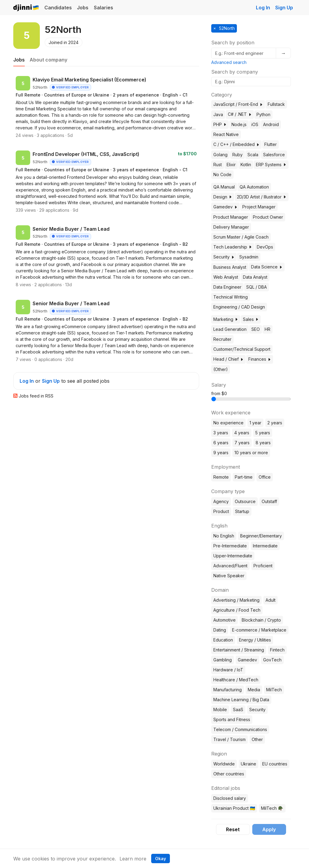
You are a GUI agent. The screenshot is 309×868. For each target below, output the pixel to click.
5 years (263, 433)
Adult (271, 600)
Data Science (267, 267)
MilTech (274, 690)
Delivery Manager (231, 227)
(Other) (221, 369)
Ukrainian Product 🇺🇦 (234, 808)
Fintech (277, 650)
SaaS (238, 710)
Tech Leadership (233, 247)
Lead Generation (230, 329)
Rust (218, 165)
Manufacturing (228, 690)
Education (223, 640)
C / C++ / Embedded (236, 144)
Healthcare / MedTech (236, 680)
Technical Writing (231, 297)
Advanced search (229, 62)
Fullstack (276, 104)
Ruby (237, 155)
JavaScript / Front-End (238, 104)
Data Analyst (255, 277)
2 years (275, 423)
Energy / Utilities (255, 640)
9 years (221, 453)
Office (265, 477)
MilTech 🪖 (272, 808)
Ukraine (248, 764)
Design (223, 197)
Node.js (239, 124)
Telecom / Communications (240, 729)
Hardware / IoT (228, 670)
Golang (220, 155)
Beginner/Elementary (261, 536)
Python (263, 114)
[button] (261, 105)
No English (224, 536)
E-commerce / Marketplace (259, 630)
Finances (260, 359)
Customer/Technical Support (242, 349)
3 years (221, 433)
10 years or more (251, 453)
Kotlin (246, 165)
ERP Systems (271, 165)
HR (268, 329)
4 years (242, 433)
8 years (263, 443)
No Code (222, 174)
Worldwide (224, 764)
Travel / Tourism (229, 739)
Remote (221, 477)
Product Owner (268, 217)
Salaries (104, 8)
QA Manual (224, 187)
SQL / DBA (256, 287)
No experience (228, 423)
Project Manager (259, 207)
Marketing (226, 319)
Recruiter (222, 339)
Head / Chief (228, 359)
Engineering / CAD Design (239, 307)
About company (48, 60)
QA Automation (254, 187)
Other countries (229, 774)
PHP (220, 124)
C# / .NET (240, 114)
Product (221, 511)
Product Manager (231, 217)
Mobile (220, 710)
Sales (251, 319)
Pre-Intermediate (230, 546)
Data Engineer (227, 287)
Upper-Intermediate (233, 556)
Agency (221, 501)
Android (271, 124)
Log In (263, 8)
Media (254, 690)
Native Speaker (229, 576)
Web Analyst (226, 277)
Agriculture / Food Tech (237, 610)
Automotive (225, 620)
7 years (242, 443)
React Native (226, 134)
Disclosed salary (230, 798)
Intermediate (265, 546)
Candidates (58, 8)
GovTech (272, 660)
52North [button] (226, 28)
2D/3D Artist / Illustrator (262, 197)
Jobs (83, 8)
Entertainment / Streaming (239, 650)
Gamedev (225, 207)
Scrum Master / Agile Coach (241, 237)
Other (257, 739)
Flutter (271, 144)
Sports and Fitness (232, 719)
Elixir (231, 165)
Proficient (263, 566)
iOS (255, 124)
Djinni (26, 8)
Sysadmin (249, 257)
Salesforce (274, 155)
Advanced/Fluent (230, 566)
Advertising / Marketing (236, 600)
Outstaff (269, 501)
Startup (242, 511)
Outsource (245, 501)
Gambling (223, 660)
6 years (221, 443)
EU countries (275, 764)
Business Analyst (230, 267)
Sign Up (284, 8)
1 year (255, 423)
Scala (253, 155)
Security (224, 257)
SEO (256, 329)
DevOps (265, 247)
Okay (161, 858)
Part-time (244, 477)
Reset (233, 829)
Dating (220, 630)
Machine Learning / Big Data (241, 700)
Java (218, 114)
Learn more (133, 859)
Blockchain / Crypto (261, 620)
